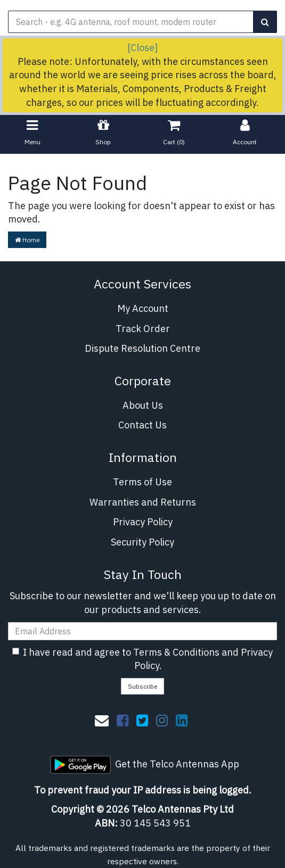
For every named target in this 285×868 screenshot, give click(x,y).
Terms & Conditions (176, 652)
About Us (143, 405)
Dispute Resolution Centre (142, 348)
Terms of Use (142, 482)
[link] (123, 720)
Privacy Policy (143, 522)
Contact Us (142, 425)
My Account (143, 308)
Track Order (143, 329)
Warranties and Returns (143, 502)
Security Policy (142, 542)
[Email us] (102, 720)
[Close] (142, 48)
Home (27, 240)
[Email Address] (142, 631)
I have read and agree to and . (142, 659)
